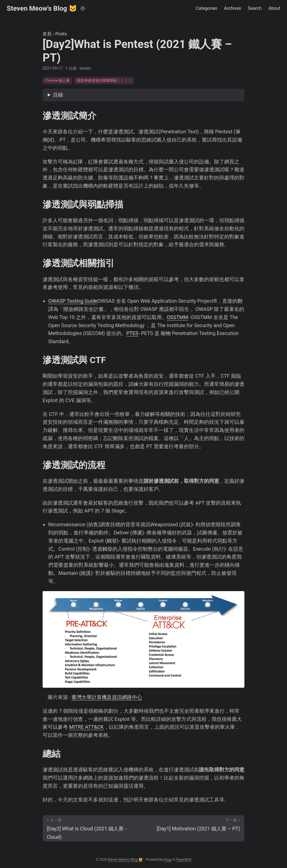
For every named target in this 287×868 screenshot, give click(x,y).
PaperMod (183, 860)
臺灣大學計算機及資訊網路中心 (107, 697)
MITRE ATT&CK (86, 727)
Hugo (168, 860)
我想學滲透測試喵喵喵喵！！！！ (104, 80)
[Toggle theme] (83, 8)
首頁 (47, 34)
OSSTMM (177, 317)
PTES (132, 333)
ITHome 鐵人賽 (57, 80)
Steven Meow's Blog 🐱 (42, 8)
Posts (61, 34)
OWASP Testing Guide (73, 301)
